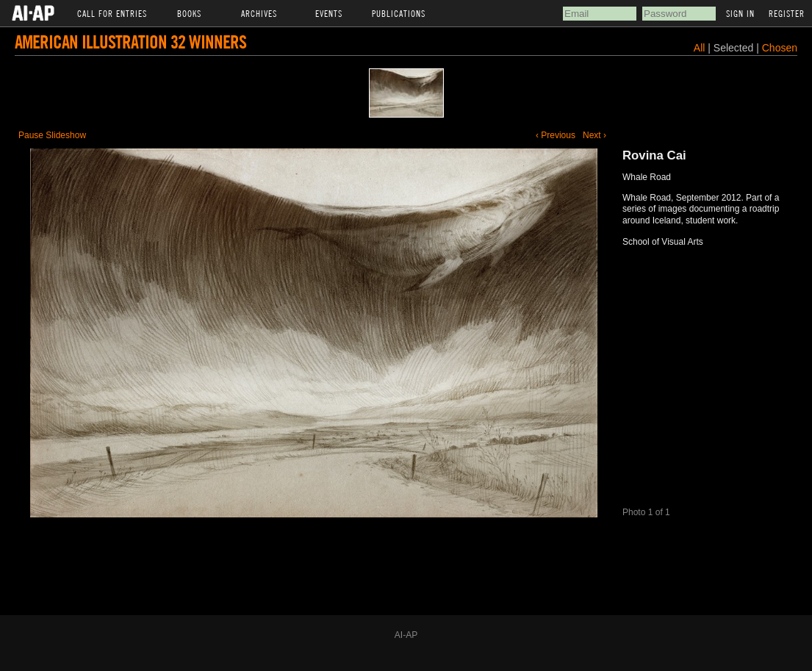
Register (787, 13)
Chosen (780, 48)
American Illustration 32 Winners (130, 42)
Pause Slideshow (52, 135)
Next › (594, 135)
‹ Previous (556, 135)
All (700, 48)
